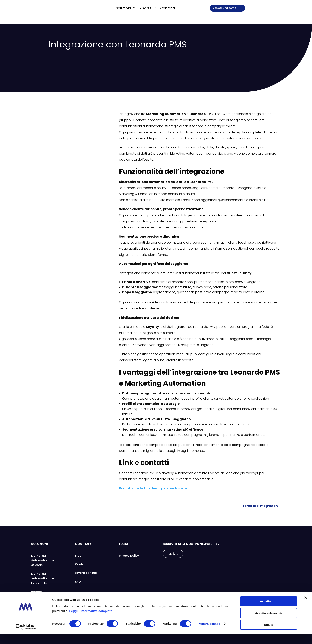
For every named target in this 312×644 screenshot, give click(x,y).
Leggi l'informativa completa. (91, 620)
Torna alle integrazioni (261, 506)
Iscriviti (173, 553)
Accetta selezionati (269, 623)
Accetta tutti (269, 611)
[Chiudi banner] (306, 607)
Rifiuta (269, 634)
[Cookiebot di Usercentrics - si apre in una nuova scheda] (26, 636)
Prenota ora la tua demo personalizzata (153, 488)
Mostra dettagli (209, 633)
